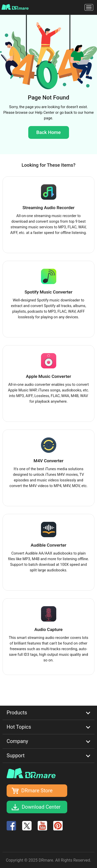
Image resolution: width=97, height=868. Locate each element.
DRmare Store (37, 791)
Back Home (48, 132)
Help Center (45, 112)
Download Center (41, 807)
